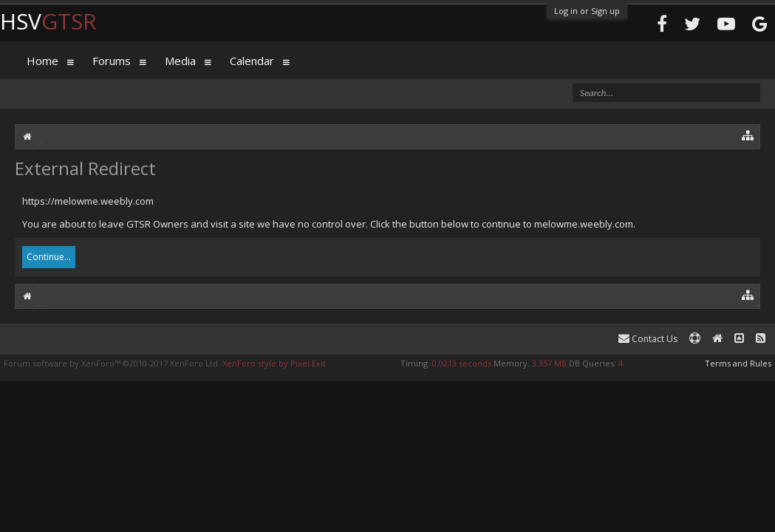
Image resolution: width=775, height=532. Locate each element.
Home (42, 61)
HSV (48, 21)
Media (180, 61)
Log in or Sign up (587, 11)
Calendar (252, 61)
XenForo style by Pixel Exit (274, 363)
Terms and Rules (738, 363)
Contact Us (648, 339)
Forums (112, 61)
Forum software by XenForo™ (112, 363)
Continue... (49, 257)
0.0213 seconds (462, 363)
